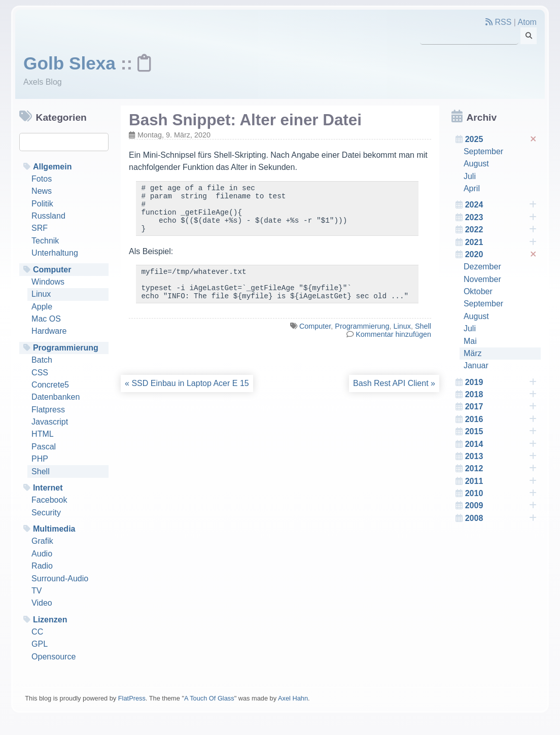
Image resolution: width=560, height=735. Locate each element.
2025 (502, 139)
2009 (501, 506)
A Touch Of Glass (209, 698)
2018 (501, 395)
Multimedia (54, 529)
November (482, 279)
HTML (43, 434)
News (42, 191)
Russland (48, 216)
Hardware (49, 331)
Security (46, 513)
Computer (52, 270)
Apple (42, 307)
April (472, 188)
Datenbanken (56, 397)
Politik (42, 204)
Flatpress (48, 410)
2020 (502, 254)
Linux (41, 294)
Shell (41, 471)
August (476, 164)
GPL (40, 644)
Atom (527, 22)
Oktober (478, 291)
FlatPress (132, 698)
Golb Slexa (69, 63)
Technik (45, 241)
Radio (42, 566)
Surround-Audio (60, 579)
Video (42, 603)
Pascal (44, 447)
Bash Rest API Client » (394, 398)
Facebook (49, 500)
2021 (501, 242)
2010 (501, 494)
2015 (501, 432)
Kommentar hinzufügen (393, 349)
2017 (501, 407)
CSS (40, 373)
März (473, 353)
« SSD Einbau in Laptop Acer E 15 (187, 398)
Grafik (42, 541)
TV (37, 591)
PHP (40, 459)
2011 (501, 481)
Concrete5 (50, 385)
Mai (470, 341)
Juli (470, 176)
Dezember (482, 267)
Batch (42, 360)
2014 (501, 444)
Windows (48, 282)
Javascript (50, 422)
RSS (498, 22)
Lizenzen (50, 620)
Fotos (42, 179)
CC (37, 632)
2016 (501, 419)
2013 (501, 457)
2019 (501, 382)
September (483, 151)
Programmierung (66, 348)
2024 (501, 205)
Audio (42, 554)
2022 (501, 230)
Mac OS (46, 319)
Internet (48, 488)
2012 (501, 469)
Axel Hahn (293, 698)
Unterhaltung (55, 253)
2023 (501, 218)
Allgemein (52, 167)
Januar (476, 365)
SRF (40, 228)
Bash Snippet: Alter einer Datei (245, 120)
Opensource (54, 657)
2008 (501, 518)
